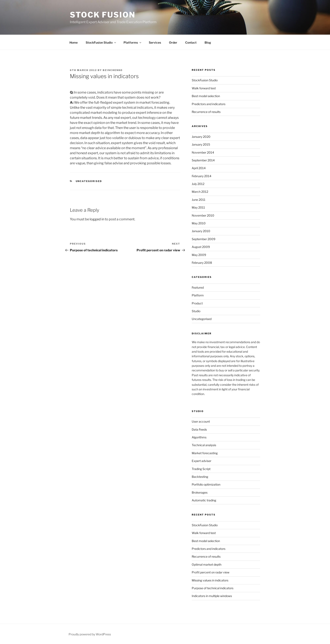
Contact (191, 42)
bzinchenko (113, 70)
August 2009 (201, 247)
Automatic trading (204, 500)
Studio (196, 311)
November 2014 (203, 152)
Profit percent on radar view (211, 572)
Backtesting (200, 477)
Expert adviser (202, 461)
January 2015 (201, 144)
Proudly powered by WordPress (90, 634)
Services (155, 42)
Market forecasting (205, 453)
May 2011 (198, 207)
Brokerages (200, 492)
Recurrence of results (206, 112)
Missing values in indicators (210, 580)
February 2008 (202, 263)
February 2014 (202, 176)
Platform (198, 295)
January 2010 (201, 231)
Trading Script (201, 469)
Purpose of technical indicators (213, 588)
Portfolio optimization (206, 484)
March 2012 (200, 192)
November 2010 (203, 215)
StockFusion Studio (101, 42)
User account (201, 421)
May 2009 (199, 255)
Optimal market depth (207, 564)
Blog (208, 42)
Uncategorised (89, 181)
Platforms (133, 42)
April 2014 (199, 168)
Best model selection (206, 96)
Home (74, 42)
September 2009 (204, 239)
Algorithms (199, 437)
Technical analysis (204, 445)
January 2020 (201, 137)
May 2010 (199, 223)
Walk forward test (204, 88)
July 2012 (198, 184)
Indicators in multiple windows (212, 596)
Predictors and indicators (209, 104)
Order (173, 42)
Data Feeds (199, 429)
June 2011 (199, 200)
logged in (97, 219)
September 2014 (203, 160)
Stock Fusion (103, 15)
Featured (198, 287)
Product (197, 303)
